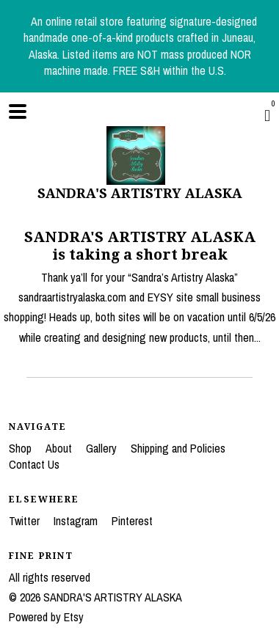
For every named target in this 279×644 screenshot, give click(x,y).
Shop (22, 448)
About (60, 448)
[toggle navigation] (18, 111)
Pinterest (132, 521)
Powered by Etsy (46, 617)
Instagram (77, 521)
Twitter (26, 521)
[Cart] (267, 115)
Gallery (103, 448)
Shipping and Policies (178, 448)
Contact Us (34, 464)
